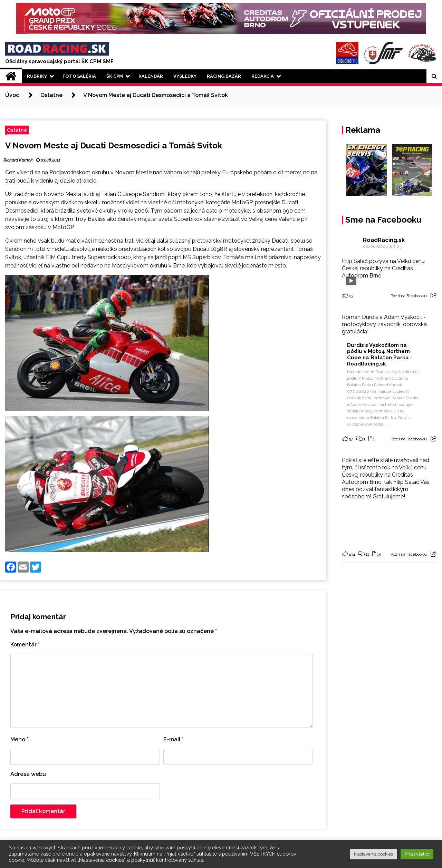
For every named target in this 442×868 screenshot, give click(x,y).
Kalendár (151, 76)
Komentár (25, 645)
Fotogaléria (79, 76)
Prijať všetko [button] (417, 854)
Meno (19, 739)
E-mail (174, 739)
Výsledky (185, 76)
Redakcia (263, 76)
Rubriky (37, 76)
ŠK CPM (115, 76)
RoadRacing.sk (384, 240)
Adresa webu (28, 774)
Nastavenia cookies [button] (373, 854)
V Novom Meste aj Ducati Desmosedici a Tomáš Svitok (114, 145)
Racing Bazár (224, 76)
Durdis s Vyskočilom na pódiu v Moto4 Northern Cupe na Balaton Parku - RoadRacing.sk (380, 354)
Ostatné (17, 130)
